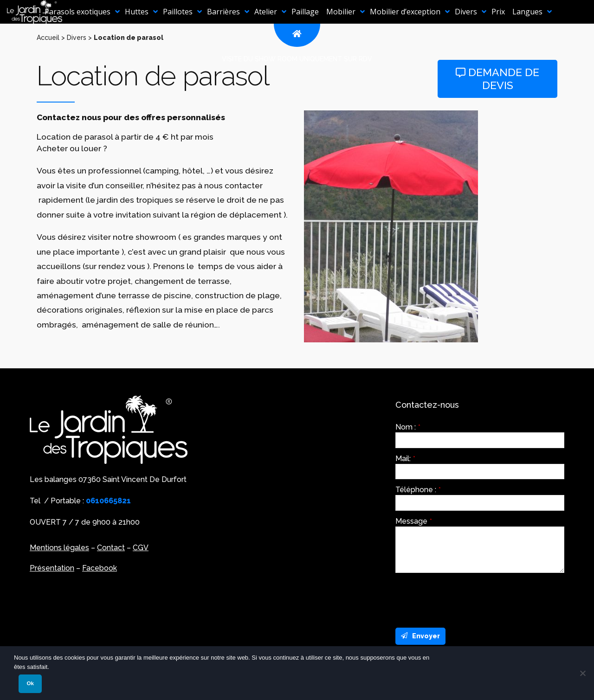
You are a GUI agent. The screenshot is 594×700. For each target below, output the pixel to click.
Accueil (48, 38)
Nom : (408, 427)
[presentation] (466, 598)
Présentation (52, 568)
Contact (111, 548)
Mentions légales (59, 548)
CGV (141, 548)
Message (414, 521)
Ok (30, 683)
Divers (77, 38)
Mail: (405, 459)
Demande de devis (497, 79)
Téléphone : (418, 490)
